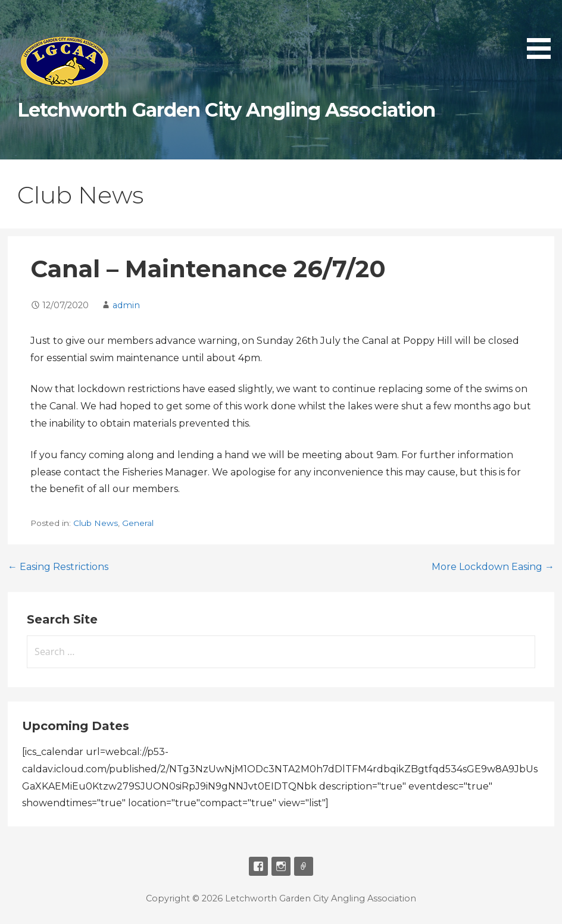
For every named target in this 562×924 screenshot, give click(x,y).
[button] (543, 32)
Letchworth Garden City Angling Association (226, 110)
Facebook (258, 866)
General (138, 523)
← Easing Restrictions (58, 567)
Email (304, 866)
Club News (96, 523)
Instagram (281, 866)
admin (126, 305)
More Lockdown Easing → (493, 567)
